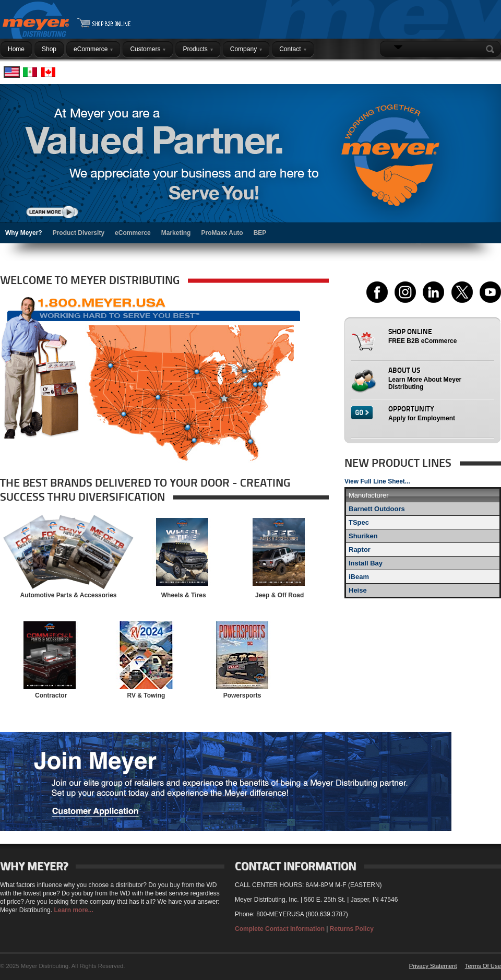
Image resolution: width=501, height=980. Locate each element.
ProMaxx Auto (222, 233)
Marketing (176, 233)
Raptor (360, 550)
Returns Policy (352, 929)
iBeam (359, 577)
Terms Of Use (483, 966)
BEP (260, 233)
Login (488, 69)
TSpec (359, 522)
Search (492, 49)
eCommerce (133, 233)
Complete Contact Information (280, 929)
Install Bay (366, 563)
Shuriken (363, 536)
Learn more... (73, 910)
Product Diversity (79, 233)
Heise (358, 590)
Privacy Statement (433, 966)
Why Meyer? (24, 233)
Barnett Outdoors (377, 509)
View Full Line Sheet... (377, 481)
